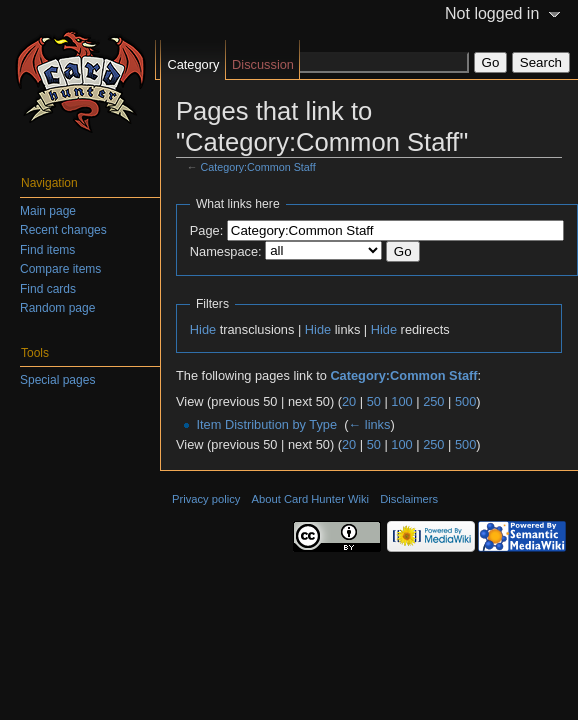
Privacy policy (206, 499)
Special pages (57, 380)
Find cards (48, 289)
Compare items (60, 269)
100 (401, 401)
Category (193, 64)
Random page (57, 308)
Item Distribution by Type (266, 424)
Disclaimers (409, 499)
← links (369, 424)
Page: (206, 230)
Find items (47, 250)
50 (374, 401)
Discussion (263, 64)
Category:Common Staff (258, 167)
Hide (203, 329)
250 (433, 401)
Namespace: (226, 251)
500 (465, 401)
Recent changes (63, 230)
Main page (48, 211)
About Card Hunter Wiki (311, 499)
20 (349, 401)
